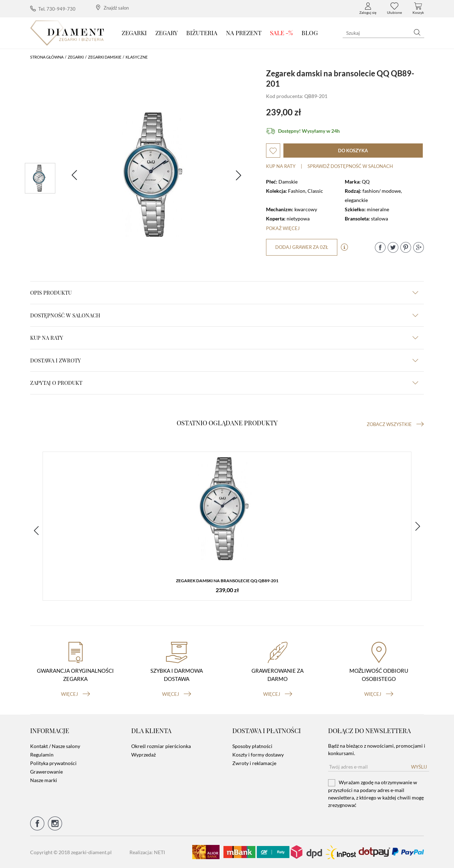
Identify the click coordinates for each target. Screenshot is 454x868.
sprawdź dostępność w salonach (350, 166)
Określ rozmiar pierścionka (161, 746)
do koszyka (353, 151)
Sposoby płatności (252, 746)
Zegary (167, 33)
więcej (76, 694)
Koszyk (418, 9)
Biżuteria (202, 33)
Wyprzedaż (143, 755)
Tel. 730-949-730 (53, 9)
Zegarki (134, 33)
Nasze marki (44, 780)
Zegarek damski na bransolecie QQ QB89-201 (227, 581)
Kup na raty (281, 166)
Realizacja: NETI (147, 852)
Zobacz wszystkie (395, 424)
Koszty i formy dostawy (258, 755)
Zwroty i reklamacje (254, 763)
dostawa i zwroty (224, 360)
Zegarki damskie (105, 57)
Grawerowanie (46, 772)
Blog (310, 33)
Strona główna (47, 57)
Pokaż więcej (283, 228)
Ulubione (394, 9)
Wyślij (419, 767)
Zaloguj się (368, 9)
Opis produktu (224, 293)
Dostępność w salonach (224, 315)
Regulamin (42, 755)
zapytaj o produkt (224, 383)
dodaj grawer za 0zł (302, 247)
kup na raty (224, 338)
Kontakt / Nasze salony (55, 746)
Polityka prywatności (53, 763)
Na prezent (244, 33)
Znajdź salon (112, 8)
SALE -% (281, 33)
